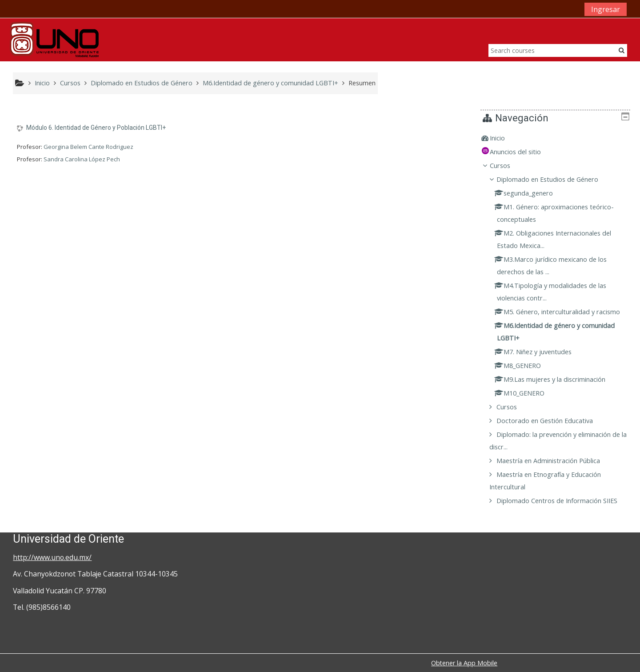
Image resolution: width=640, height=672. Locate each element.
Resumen (362, 83)
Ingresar (606, 9)
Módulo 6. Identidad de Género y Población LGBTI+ (96, 128)
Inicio (504, 138)
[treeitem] (558, 138)
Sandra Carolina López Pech (82, 159)
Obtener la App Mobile (464, 663)
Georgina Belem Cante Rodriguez (88, 147)
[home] (54, 39)
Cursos (506, 166)
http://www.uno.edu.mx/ (52, 557)
